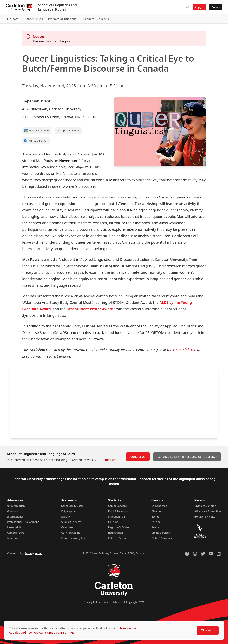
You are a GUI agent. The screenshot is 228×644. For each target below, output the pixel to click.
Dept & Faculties (118, 511)
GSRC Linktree (185, 350)
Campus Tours (16, 533)
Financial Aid (15, 527)
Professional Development (23, 522)
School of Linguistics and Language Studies (57, 7)
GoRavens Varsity (205, 517)
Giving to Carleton (205, 506)
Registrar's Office (119, 527)
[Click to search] (187, 7)
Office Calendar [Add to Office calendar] (36, 141)
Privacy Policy (92, 602)
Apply (198, 7)
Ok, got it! (208, 630)
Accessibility (112, 602)
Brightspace (68, 511)
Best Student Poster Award (90, 309)
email (39, 553)
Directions (158, 511)
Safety (155, 527)
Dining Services (161, 533)
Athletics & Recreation (208, 511)
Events (155, 517)
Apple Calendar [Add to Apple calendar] (68, 131)
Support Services (71, 522)
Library (66, 517)
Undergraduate (16, 506)
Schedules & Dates (72, 506)
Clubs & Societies (162, 538)
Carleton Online (71, 533)
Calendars (67, 527)
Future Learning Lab (73, 538)
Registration (116, 533)
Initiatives (13, 538)
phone (28, 553)
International (15, 517)
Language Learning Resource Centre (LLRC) (187, 457)
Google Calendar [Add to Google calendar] (37, 131)
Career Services (117, 506)
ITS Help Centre (118, 538)
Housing (113, 522)
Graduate (13, 511)
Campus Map (159, 506)
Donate (216, 7)
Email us (109, 460)
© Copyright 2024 (134, 602)
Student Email (117, 517)
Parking (156, 522)
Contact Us (138, 457)
